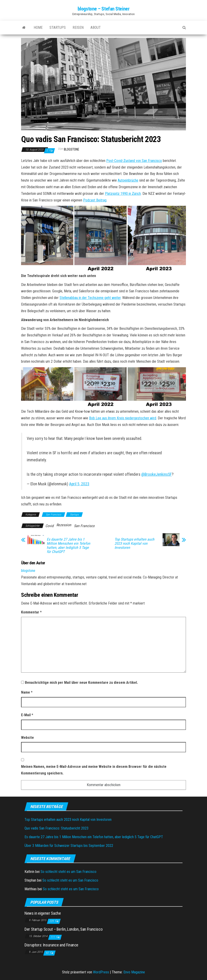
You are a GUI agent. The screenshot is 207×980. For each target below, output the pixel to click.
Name (27, 692)
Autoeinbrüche (128, 180)
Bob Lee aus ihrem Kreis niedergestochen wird (123, 418)
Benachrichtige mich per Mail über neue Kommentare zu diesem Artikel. (81, 683)
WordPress (101, 972)
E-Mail (27, 715)
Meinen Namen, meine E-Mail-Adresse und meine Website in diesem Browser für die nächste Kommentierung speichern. (94, 770)
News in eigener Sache (43, 913)
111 (53, 937)
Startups (58, 28)
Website (27, 738)
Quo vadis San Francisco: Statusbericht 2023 (56, 828)
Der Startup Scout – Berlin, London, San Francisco (63, 929)
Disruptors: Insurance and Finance (51, 945)
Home (38, 28)
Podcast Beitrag (95, 200)
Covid (49, 526)
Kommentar (31, 612)
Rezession (64, 525)
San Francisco (53, 515)
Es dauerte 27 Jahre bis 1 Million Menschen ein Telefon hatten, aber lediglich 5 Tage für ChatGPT (68, 546)
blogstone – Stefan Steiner (104, 9)
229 (52, 921)
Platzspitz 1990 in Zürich (123, 194)
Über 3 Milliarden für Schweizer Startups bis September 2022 (69, 846)
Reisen (78, 28)
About (96, 28)
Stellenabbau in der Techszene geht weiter (90, 298)
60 (48, 953)
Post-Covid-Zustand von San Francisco (134, 161)
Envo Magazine (134, 972)
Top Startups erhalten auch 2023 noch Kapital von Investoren (134, 544)
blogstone (72, 149)
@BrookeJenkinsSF (157, 474)
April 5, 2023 (79, 484)
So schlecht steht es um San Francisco (68, 872)
